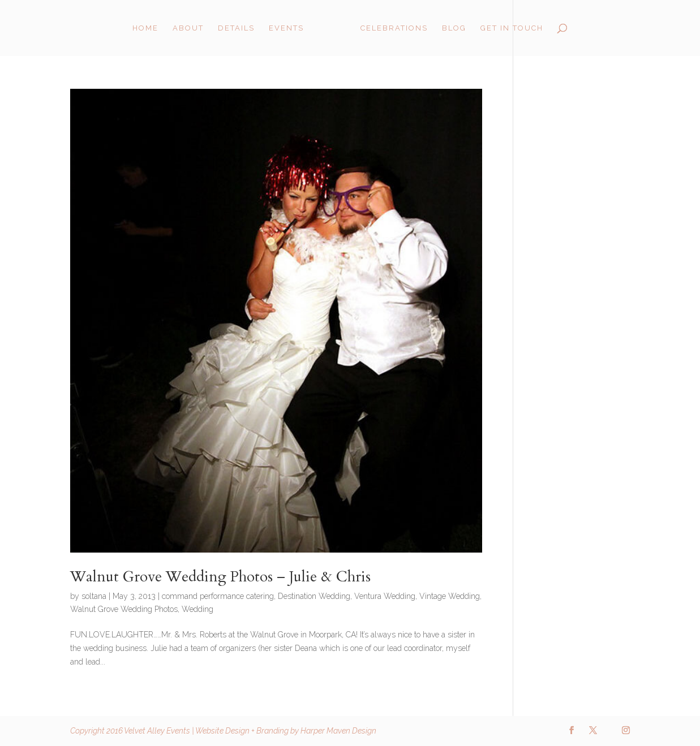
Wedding (197, 609)
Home (145, 28)
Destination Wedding (314, 596)
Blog (454, 28)
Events (286, 28)
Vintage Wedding (450, 596)
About (188, 28)
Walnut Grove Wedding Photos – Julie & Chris (220, 577)
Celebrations (394, 28)
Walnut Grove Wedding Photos (124, 609)
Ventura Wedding (385, 596)
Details (236, 28)
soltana (94, 596)
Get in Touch (512, 28)
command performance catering (218, 596)
